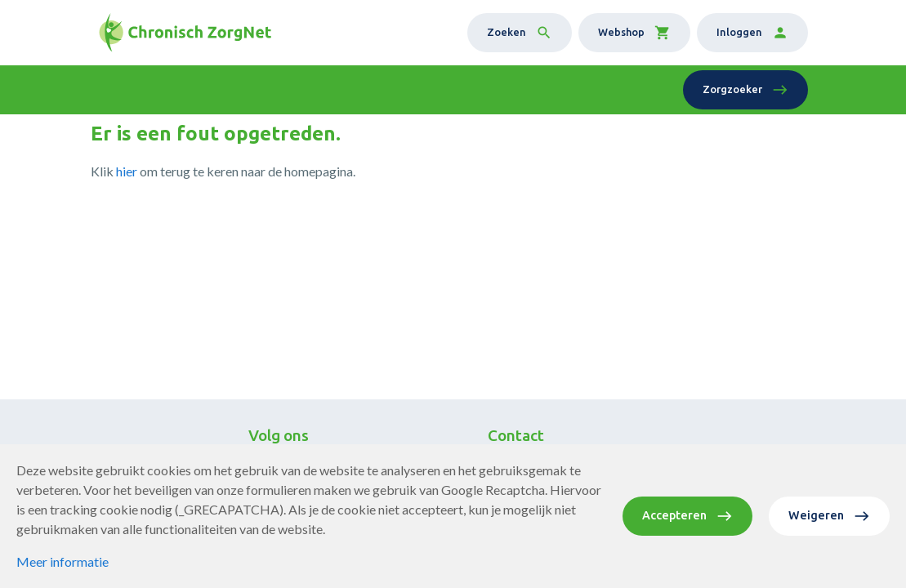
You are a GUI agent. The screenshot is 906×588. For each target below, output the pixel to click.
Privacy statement (360, 550)
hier (126, 171)
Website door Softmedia (494, 550)
